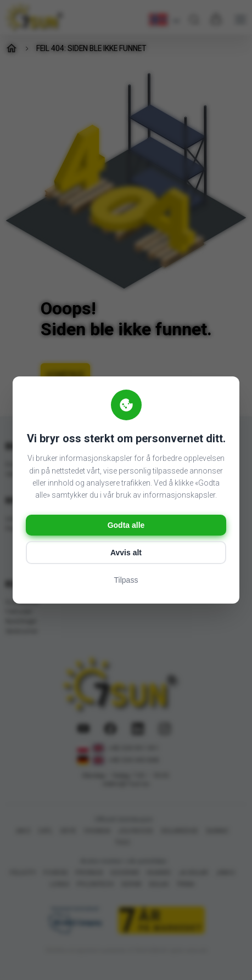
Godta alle (126, 525)
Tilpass (126, 580)
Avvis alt (126, 553)
